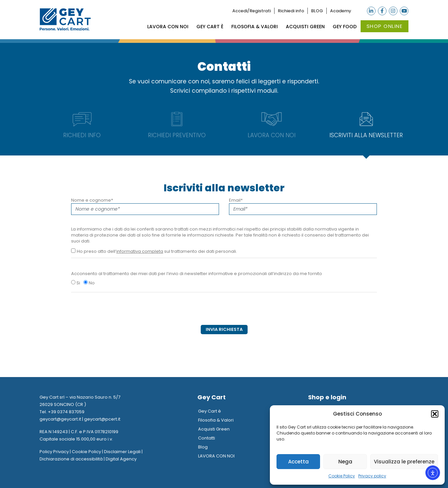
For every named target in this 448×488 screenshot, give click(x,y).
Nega (345, 462)
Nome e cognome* (145, 206)
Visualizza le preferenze (404, 462)
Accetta (298, 462)
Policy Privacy (54, 452)
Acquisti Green (305, 27)
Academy (341, 11)
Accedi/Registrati (252, 11)
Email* (303, 206)
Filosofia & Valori (255, 27)
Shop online (385, 26)
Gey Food (345, 27)
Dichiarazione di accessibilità (71, 459)
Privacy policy (372, 476)
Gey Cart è (210, 27)
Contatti (207, 438)
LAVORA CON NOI (168, 27)
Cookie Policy (342, 476)
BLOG (317, 11)
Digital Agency (121, 459)
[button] (435, 414)
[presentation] (122, 312)
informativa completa (140, 251)
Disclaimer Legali (122, 452)
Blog (203, 447)
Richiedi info (291, 11)
